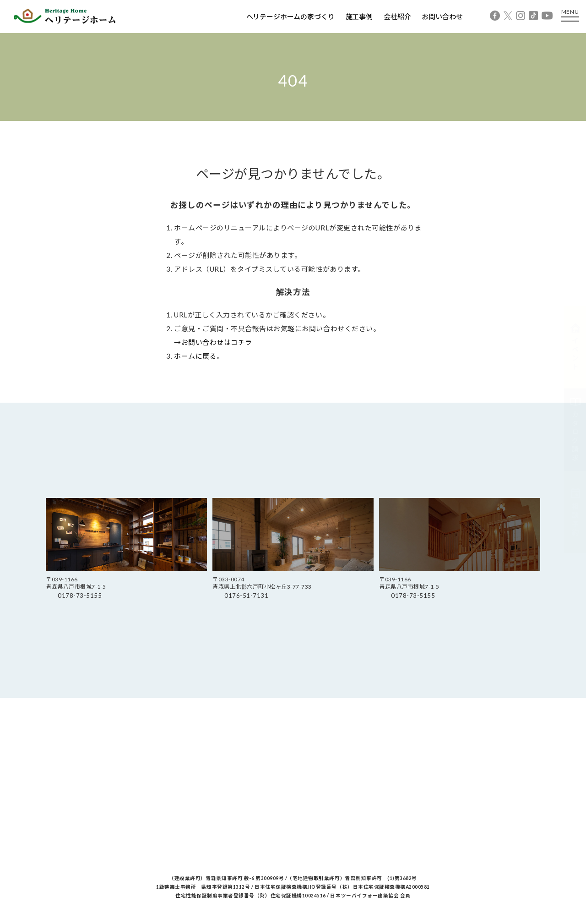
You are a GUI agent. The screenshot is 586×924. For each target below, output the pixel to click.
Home (54, 130)
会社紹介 (397, 16)
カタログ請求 (575, 430)
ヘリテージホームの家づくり (290, 16)
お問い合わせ (442, 16)
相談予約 (575, 512)
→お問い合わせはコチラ (213, 342)
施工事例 (359, 16)
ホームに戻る (195, 356)
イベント (575, 347)
